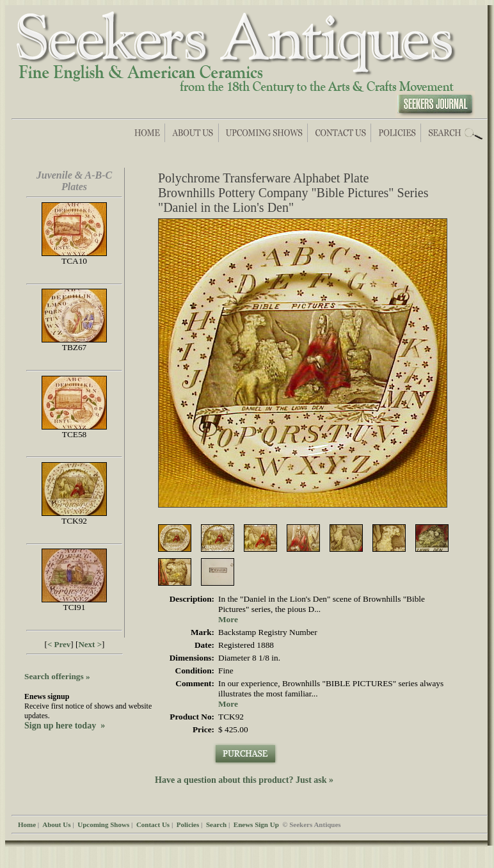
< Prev (59, 644)
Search (216, 824)
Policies (188, 824)
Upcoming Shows (103, 824)
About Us (56, 824)
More (228, 619)
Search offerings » (57, 676)
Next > (90, 644)
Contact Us (153, 824)
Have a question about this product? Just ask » (244, 780)
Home (27, 824)
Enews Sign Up (256, 824)
